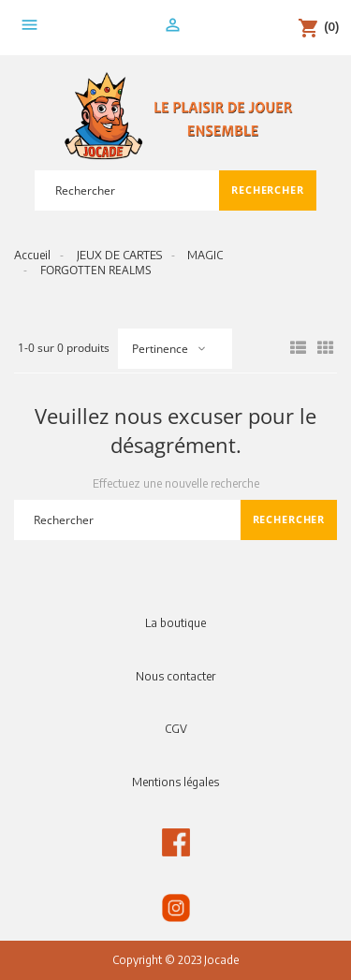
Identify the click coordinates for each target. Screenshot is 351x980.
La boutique (175, 623)
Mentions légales (175, 782)
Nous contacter (175, 676)
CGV (176, 729)
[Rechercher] (127, 190)
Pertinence (160, 349)
